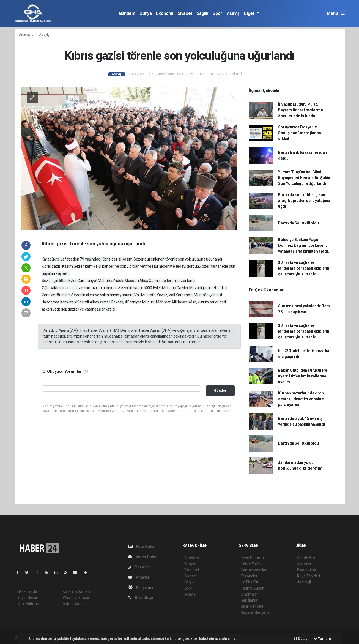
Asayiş (233, 13)
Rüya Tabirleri (309, 576)
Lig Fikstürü (250, 582)
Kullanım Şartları (76, 591)
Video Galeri (143, 557)
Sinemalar (249, 594)
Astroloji (304, 582)
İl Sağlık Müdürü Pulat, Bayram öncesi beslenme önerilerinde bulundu (301, 110)
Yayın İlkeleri (28, 598)
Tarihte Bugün (253, 588)
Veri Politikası (28, 604)
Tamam (322, 639)
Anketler (304, 564)
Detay (301, 639)
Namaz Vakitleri (254, 570)
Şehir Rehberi (252, 606)
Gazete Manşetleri (256, 612)
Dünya (146, 13)
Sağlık (203, 13)
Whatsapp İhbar (76, 598)
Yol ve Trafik (251, 564)
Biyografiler (307, 570)
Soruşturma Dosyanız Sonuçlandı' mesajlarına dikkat (300, 133)
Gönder (220, 390)
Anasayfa (27, 35)
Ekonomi (165, 13)
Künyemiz (141, 587)
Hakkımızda (27, 591)
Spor (217, 13)
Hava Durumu (252, 558)
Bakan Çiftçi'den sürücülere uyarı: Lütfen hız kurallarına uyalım (303, 376)
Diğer (250, 13)
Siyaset (185, 13)
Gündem (127, 13)
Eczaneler (249, 576)
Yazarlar (139, 567)
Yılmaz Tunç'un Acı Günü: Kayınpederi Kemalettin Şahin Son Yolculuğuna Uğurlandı (304, 178)
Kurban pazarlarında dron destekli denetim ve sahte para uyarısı (301, 399)
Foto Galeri (142, 547)
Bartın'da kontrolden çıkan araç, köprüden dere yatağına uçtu (304, 201)
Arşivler (139, 577)
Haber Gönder (74, 604)
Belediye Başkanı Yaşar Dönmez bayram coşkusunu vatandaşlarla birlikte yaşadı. (303, 245)
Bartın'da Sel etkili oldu (298, 223)
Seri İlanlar (250, 600)
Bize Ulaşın (142, 598)
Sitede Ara (306, 558)
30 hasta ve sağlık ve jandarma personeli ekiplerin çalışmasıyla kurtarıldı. (304, 268)
